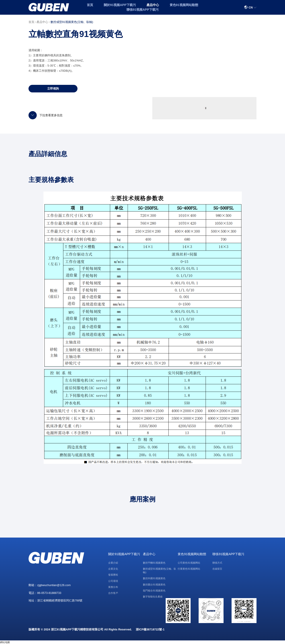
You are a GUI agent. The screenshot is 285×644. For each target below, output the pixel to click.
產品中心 (153, 5)
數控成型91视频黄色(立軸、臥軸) (72, 22)
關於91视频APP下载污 (120, 5)
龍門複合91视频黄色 (154, 591)
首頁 (90, 5)
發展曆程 (113, 575)
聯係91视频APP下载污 (142, 10)
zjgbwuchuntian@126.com (54, 585)
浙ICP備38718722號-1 (150, 629)
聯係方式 (217, 563)
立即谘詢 (53, 89)
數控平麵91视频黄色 (154, 563)
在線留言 (217, 569)
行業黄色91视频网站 (189, 569)
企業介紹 (113, 563)
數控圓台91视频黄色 (154, 585)
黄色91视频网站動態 (184, 5)
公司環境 (113, 581)
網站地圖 (5, 642)
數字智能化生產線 (153, 597)
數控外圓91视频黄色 (154, 578)
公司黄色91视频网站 (189, 563)
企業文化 (113, 569)
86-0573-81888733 (49, 593)
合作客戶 (113, 593)
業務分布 (113, 587)
